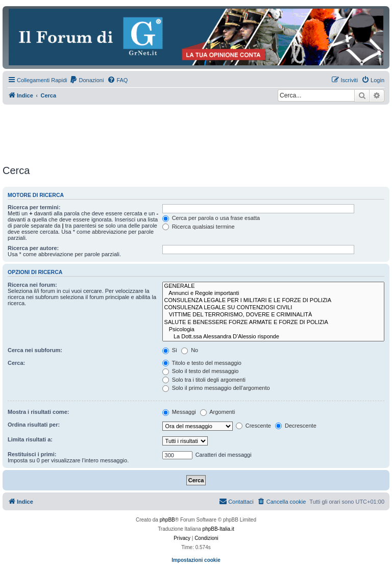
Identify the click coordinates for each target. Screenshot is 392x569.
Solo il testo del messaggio (201, 371)
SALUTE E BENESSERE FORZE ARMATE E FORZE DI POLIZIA (273, 323)
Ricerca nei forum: (32, 285)
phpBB (167, 520)
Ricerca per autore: (33, 248)
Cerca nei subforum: (35, 350)
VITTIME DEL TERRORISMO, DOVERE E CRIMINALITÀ (273, 315)
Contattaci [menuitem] (236, 501)
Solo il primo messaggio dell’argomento (216, 388)
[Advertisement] (188, 133)
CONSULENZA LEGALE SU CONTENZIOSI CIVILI (273, 308)
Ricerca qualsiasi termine (199, 227)
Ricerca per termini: (34, 207)
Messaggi (179, 412)
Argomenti (218, 412)
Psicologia (273, 330)
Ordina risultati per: (34, 425)
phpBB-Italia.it (218, 529)
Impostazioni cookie (196, 560)
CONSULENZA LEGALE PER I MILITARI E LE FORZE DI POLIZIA (273, 301)
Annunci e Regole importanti (273, 293)
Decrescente (296, 426)
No (190, 350)
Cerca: (16, 363)
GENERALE (273, 286)
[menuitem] (87, 80)
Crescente (253, 426)
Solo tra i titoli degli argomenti (204, 380)
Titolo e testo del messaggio (202, 363)
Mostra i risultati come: (38, 412)
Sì (170, 350)
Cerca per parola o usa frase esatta (211, 218)
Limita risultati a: (30, 439)
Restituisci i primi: (32, 454)
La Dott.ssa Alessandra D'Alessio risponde (273, 337)
